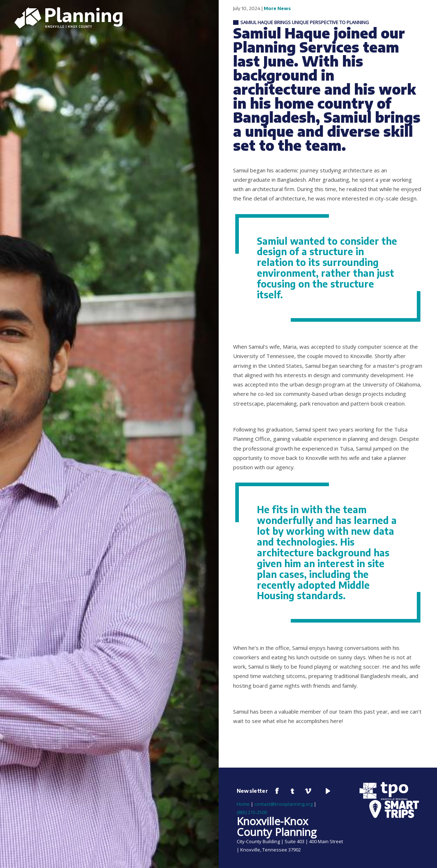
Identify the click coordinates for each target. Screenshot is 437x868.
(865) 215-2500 (252, 812)
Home (243, 804)
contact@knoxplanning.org (284, 804)
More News (277, 8)
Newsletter (253, 791)
